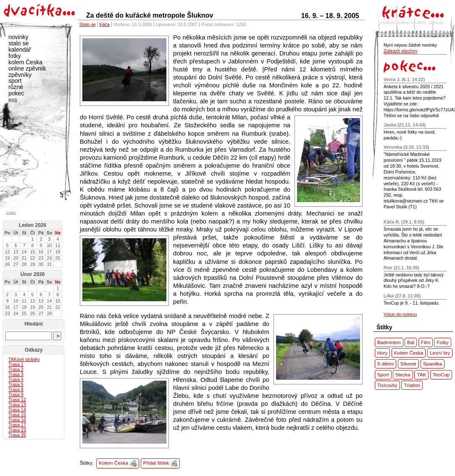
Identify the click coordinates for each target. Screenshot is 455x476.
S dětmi (386, 364)
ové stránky (24, 359)
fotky (15, 56)
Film (426, 342)
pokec (16, 93)
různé (16, 87)
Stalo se (88, 24)
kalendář (20, 50)
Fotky (443, 342)
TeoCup (441, 375)
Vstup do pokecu (400, 314)
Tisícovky (387, 385)
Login (11, 213)
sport (15, 81)
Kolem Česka (113, 463)
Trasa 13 (17, 405)
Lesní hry (440, 353)
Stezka (403, 375)
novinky (18, 37)
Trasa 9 (16, 394)
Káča (105, 24)
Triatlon (412, 385)
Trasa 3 (16, 374)
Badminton (389, 342)
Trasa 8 (16, 389)
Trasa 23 (17, 430)
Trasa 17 (17, 425)
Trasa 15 (17, 415)
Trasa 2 (16, 369)
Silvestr (408, 364)
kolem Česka (25, 62)
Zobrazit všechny (401, 51)
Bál (411, 342)
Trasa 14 (17, 410)
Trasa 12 (17, 400)
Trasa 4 (16, 379)
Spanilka (433, 364)
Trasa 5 (16, 384)
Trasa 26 (17, 435)
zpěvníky (20, 75)
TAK (421, 375)
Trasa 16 (17, 420)
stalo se (18, 43)
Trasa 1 (16, 364)
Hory (383, 353)
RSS (13, 101)
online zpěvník (27, 68)
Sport (383, 375)
